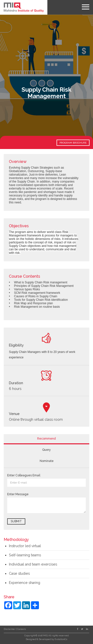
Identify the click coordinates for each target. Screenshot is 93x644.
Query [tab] (46, 450)
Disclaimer (10, 629)
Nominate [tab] (47, 461)
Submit (16, 521)
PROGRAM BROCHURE (73, 143)
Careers (21, 629)
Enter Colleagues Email (24, 475)
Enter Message (18, 494)
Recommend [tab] (46, 439)
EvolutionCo (61, 639)
